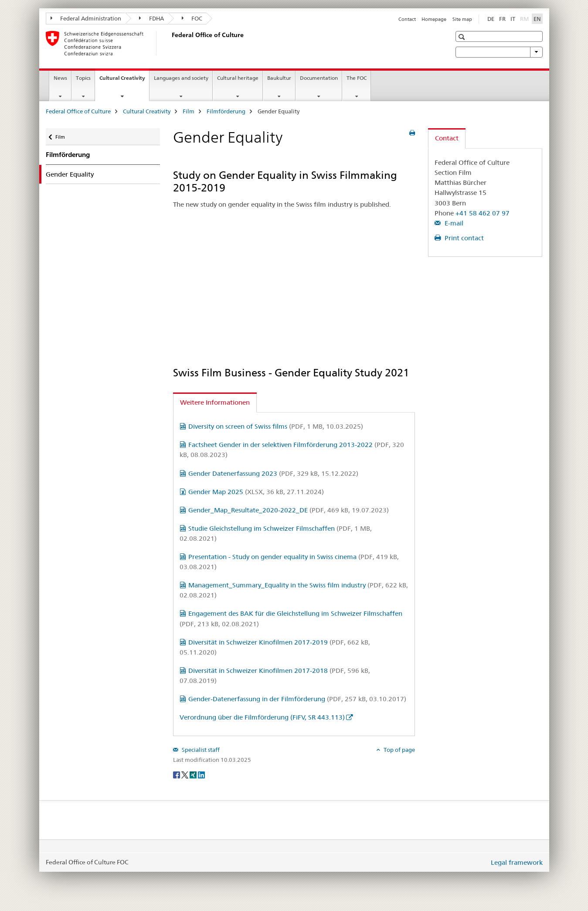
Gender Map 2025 (256, 492)
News (60, 78)
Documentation (319, 78)
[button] (463, 37)
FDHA (151, 18)
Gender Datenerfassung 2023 (273, 473)
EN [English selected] (537, 19)
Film (189, 111)
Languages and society (181, 78)
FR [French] (502, 19)
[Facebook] (177, 774)
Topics (83, 78)
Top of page (399, 750)
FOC (192, 18)
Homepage (434, 19)
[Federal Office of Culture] (170, 43)
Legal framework (517, 862)
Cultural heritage (238, 78)
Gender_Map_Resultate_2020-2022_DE (289, 510)
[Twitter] (185, 774)
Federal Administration (86, 18)
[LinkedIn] (201, 774)
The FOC (357, 78)
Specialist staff (200, 750)
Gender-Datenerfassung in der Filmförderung (297, 699)
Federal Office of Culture (78, 111)
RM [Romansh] (525, 18)
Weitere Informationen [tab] (215, 402)
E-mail (453, 223)
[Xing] (194, 774)
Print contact (463, 238)
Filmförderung (226, 111)
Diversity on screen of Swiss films (276, 426)
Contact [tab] (447, 138)
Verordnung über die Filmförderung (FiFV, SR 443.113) (262, 717)
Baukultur (279, 78)
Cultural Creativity (124, 81)
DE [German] (491, 19)
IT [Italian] (513, 19)
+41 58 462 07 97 (483, 213)
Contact (407, 19)
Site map (462, 19)
